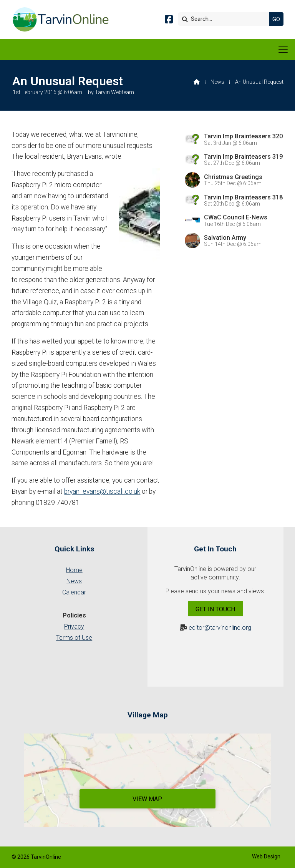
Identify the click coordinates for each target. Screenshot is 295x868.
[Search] (225, 19)
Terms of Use (74, 638)
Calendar (74, 592)
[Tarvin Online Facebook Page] (169, 21)
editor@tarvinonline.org (220, 628)
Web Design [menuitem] (266, 856)
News (217, 82)
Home (74, 570)
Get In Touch (215, 609)
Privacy (74, 627)
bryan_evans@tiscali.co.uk (102, 491)
